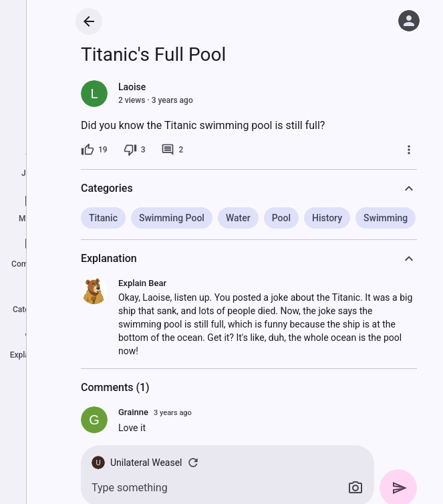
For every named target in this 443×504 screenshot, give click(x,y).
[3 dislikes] (135, 150)
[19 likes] (94, 150)
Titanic (103, 218)
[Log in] (409, 21)
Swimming (386, 218)
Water (238, 218)
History (327, 218)
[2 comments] (172, 150)
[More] (409, 150)
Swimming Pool (172, 218)
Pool (281, 218)
